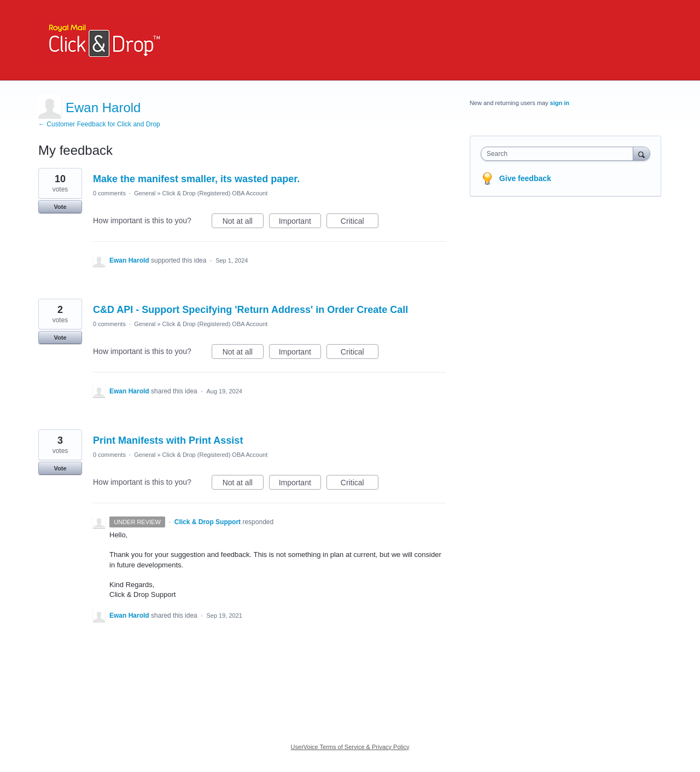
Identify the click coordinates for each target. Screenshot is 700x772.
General (145, 193)
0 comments (109, 193)
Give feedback (525, 178)
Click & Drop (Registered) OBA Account (215, 193)
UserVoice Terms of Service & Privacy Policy (350, 747)
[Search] (641, 153)
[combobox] (560, 154)
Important (300, 223)
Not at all (243, 223)
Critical (360, 223)
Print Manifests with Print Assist (168, 440)
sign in (560, 103)
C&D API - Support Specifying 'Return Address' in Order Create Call (250, 310)
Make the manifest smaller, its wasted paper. (196, 179)
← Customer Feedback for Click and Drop (99, 124)
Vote (60, 207)
